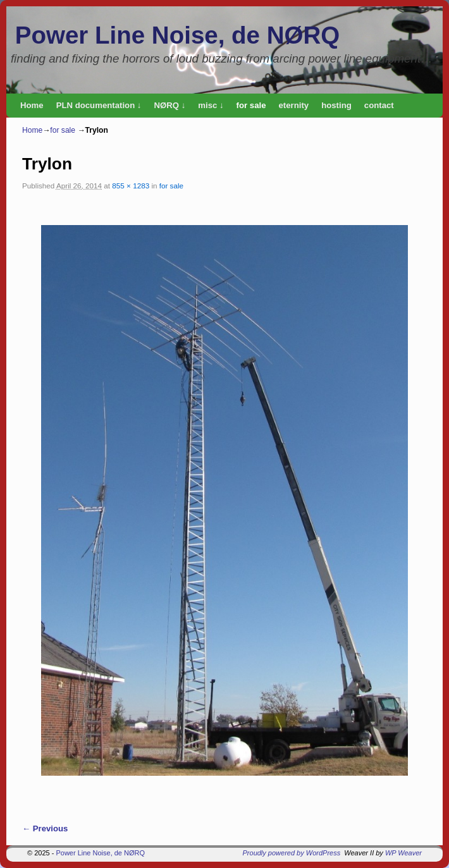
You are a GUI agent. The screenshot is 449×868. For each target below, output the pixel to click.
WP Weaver (403, 853)
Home (32, 105)
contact (379, 105)
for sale (251, 105)
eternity (294, 105)
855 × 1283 (131, 186)
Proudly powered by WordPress (292, 853)
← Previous (45, 828)
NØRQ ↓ (169, 105)
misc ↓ (211, 105)
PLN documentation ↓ (99, 105)
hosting (336, 105)
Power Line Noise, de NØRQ (177, 35)
